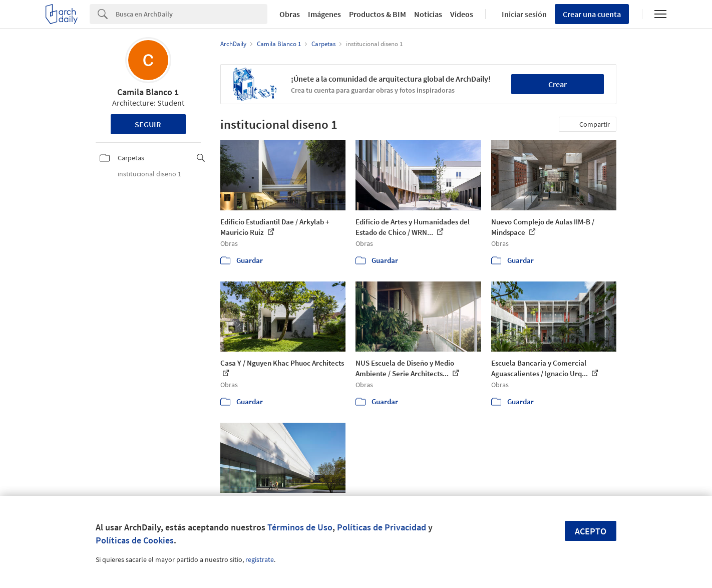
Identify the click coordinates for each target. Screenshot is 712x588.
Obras (290, 14)
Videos (462, 14)
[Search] (192, 14)
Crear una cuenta (592, 14)
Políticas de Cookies (135, 540)
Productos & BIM (378, 14)
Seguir (148, 124)
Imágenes (324, 14)
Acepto (591, 531)
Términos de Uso (300, 527)
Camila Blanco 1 (148, 92)
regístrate (260, 559)
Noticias (428, 14)
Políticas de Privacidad (382, 527)
